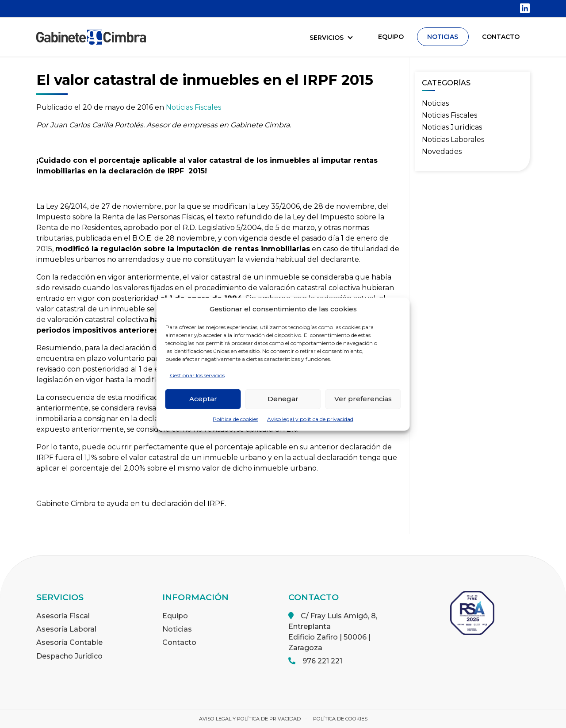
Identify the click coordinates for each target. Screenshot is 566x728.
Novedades (442, 151)
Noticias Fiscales (193, 107)
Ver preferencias (363, 399)
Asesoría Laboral (66, 629)
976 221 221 (322, 661)
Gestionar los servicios (197, 375)
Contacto (179, 642)
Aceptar (203, 399)
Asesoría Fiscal (63, 616)
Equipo (175, 616)
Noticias (435, 103)
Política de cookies (235, 419)
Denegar (283, 399)
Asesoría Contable (69, 642)
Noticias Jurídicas (452, 127)
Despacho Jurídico (69, 656)
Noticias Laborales (453, 140)
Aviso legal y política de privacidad (310, 419)
